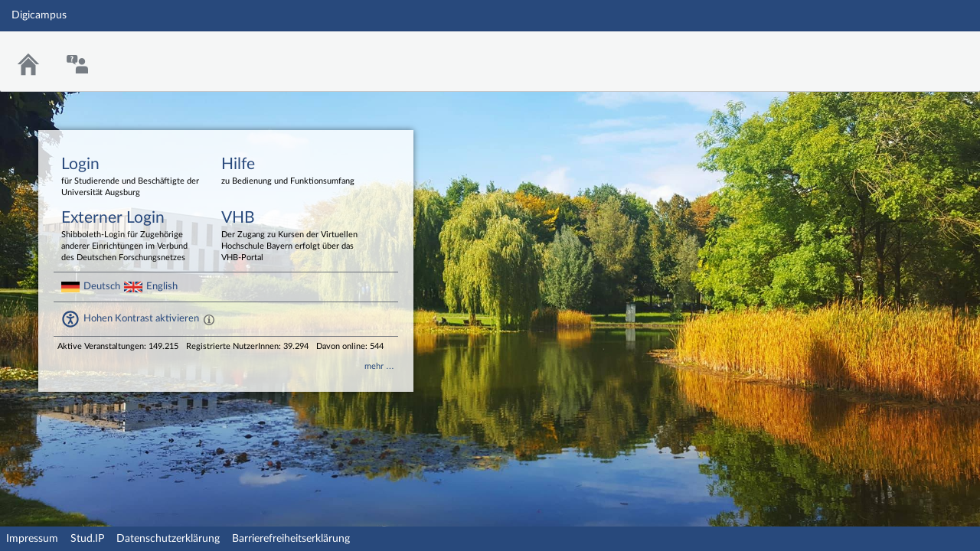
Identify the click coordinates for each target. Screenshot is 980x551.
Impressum (32, 539)
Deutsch (102, 286)
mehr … (379, 366)
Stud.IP (87, 539)
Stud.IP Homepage (921, 52)
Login (130, 178)
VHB (290, 237)
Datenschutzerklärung (168, 539)
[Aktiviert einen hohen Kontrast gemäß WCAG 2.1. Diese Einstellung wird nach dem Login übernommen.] (209, 319)
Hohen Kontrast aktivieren (141, 318)
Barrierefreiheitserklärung (291, 539)
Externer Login (130, 237)
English (162, 286)
